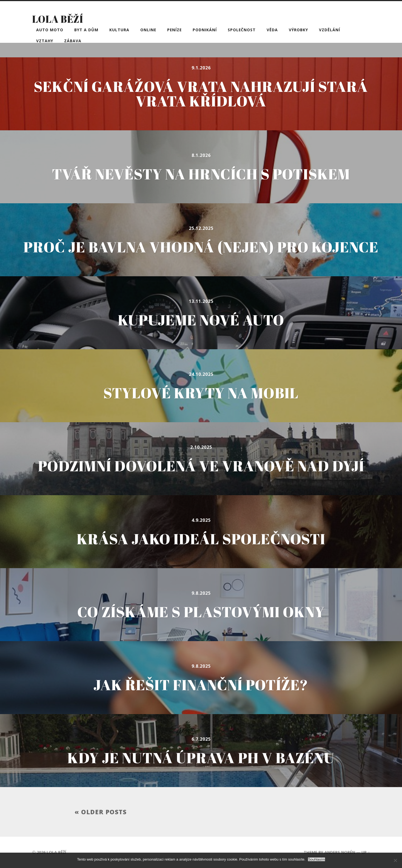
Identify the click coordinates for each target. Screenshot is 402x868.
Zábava (73, 41)
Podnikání (205, 30)
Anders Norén (340, 852)
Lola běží (58, 19)
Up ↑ (366, 852)
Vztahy (45, 41)
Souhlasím (316, 859)
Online (148, 30)
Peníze (174, 30)
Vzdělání (330, 30)
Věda (272, 30)
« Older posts (101, 812)
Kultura (119, 30)
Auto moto (50, 30)
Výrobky (298, 30)
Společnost (242, 30)
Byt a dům (86, 30)
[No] (395, 860)
